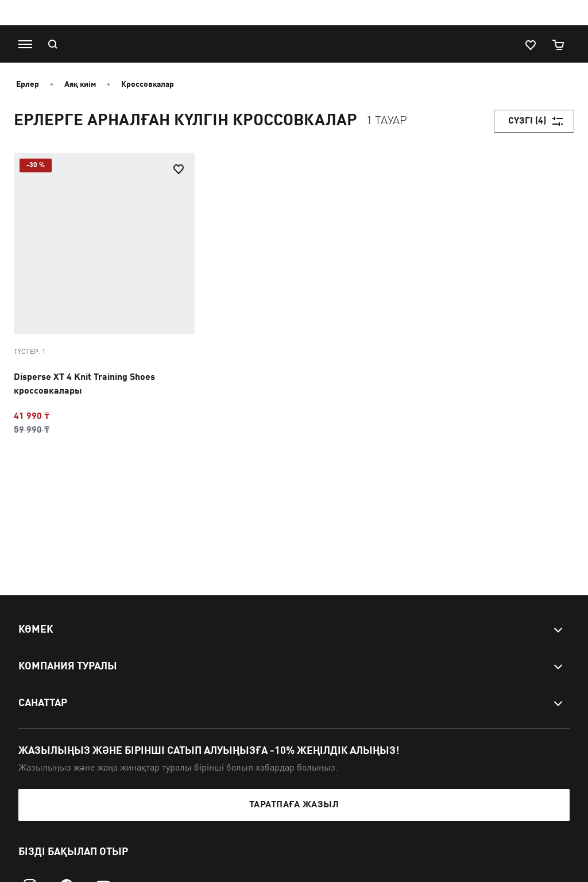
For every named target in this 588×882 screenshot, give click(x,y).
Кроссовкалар (148, 84)
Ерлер (28, 84)
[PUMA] (288, 44)
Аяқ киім (80, 84)
